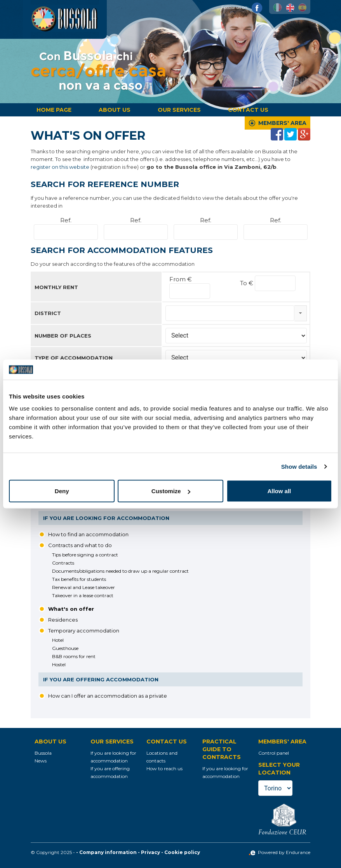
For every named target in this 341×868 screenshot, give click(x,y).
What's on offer (71, 609)
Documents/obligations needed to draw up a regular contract (120, 571)
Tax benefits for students (79, 579)
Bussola (43, 753)
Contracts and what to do (80, 545)
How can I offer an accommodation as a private (108, 696)
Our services (179, 110)
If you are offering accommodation (101, 679)
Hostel (59, 664)
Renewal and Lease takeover (84, 587)
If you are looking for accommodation (106, 518)
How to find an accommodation (88, 534)
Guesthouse (65, 648)
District (48, 313)
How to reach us (164, 768)
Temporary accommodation (84, 631)
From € (181, 279)
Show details (299, 466)
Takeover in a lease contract (83, 595)
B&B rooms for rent (74, 656)
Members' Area (282, 123)
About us (115, 110)
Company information (108, 852)
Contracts (63, 563)
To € (247, 283)
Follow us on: (242, 7)
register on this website (60, 167)
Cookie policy (182, 852)
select (300, 313)
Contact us (248, 110)
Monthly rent (56, 287)
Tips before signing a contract (85, 555)
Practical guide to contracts (222, 749)
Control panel (274, 753)
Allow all (279, 491)
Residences (63, 620)
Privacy (150, 852)
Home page (54, 110)
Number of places (63, 336)
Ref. (66, 220)
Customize (171, 491)
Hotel (58, 640)
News (41, 761)
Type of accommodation (74, 358)
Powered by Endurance (279, 852)
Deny (62, 491)
